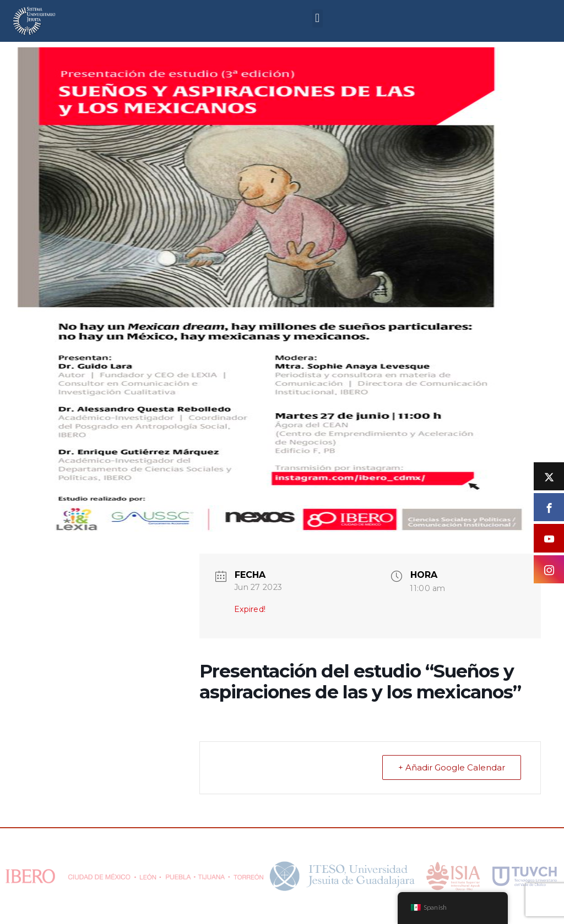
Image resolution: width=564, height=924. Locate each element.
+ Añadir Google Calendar (452, 767)
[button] (318, 18)
